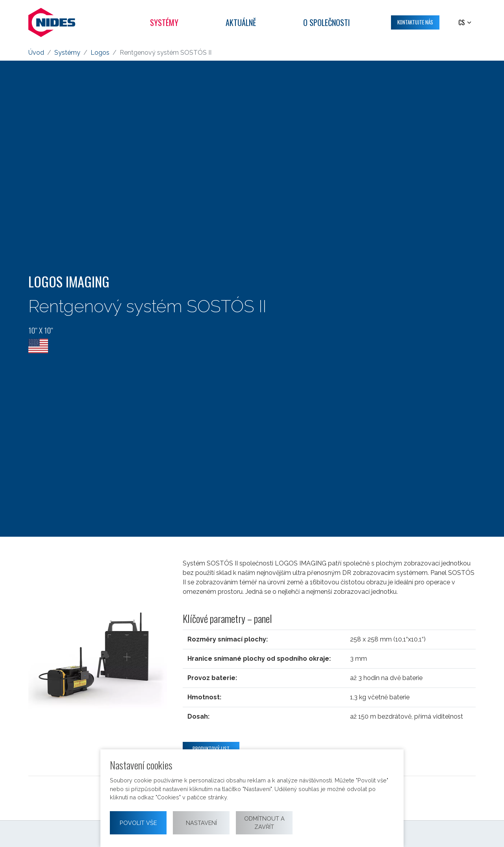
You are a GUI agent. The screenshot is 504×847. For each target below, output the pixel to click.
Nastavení (201, 823)
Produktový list (211, 749)
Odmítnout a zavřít (264, 823)
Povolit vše (138, 823)
